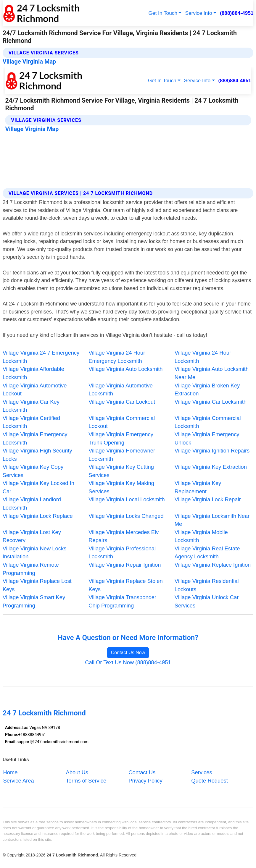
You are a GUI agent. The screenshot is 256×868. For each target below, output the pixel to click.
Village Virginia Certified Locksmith (31, 422)
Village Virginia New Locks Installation (35, 553)
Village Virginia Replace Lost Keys (37, 585)
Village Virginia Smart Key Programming (34, 601)
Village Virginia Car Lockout (122, 402)
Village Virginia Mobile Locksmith (201, 536)
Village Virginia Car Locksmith (211, 402)
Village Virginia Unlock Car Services (207, 601)
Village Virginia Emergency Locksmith (35, 438)
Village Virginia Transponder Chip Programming (122, 601)
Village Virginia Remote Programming (31, 569)
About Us (77, 772)
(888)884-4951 (237, 13)
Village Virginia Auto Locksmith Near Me (212, 373)
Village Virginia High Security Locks (37, 455)
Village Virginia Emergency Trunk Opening (121, 438)
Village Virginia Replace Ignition (213, 565)
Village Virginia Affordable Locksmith (33, 373)
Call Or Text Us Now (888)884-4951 (128, 662)
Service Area (19, 781)
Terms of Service (86, 781)
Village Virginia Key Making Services (121, 487)
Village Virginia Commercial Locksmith (208, 422)
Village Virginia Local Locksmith (127, 499)
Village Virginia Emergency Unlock (207, 438)
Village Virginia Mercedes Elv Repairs (124, 536)
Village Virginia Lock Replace (38, 516)
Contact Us (142, 772)
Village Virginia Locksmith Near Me (212, 520)
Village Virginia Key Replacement (198, 487)
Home (11, 772)
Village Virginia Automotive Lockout (35, 390)
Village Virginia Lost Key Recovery (32, 536)
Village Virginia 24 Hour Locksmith (203, 357)
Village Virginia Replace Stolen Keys (125, 585)
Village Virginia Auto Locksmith (125, 369)
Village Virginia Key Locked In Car (38, 487)
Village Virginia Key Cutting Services (121, 471)
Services (202, 772)
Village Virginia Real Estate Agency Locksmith (207, 553)
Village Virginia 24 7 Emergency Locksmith (41, 357)
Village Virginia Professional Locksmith (122, 553)
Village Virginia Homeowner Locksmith (122, 455)
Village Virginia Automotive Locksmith (121, 390)
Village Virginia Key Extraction (211, 467)
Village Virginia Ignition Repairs (212, 451)
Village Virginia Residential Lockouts (207, 585)
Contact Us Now (128, 653)
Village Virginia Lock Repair (208, 499)
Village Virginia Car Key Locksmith (31, 406)
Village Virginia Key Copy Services (33, 471)
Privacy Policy (145, 781)
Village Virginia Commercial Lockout (122, 422)
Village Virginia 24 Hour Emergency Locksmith (117, 357)
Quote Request (210, 781)
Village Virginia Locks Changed (126, 516)
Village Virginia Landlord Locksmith (32, 503)
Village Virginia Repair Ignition (125, 565)
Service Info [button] (198, 13)
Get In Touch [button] (163, 13)
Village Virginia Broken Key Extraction (207, 390)
